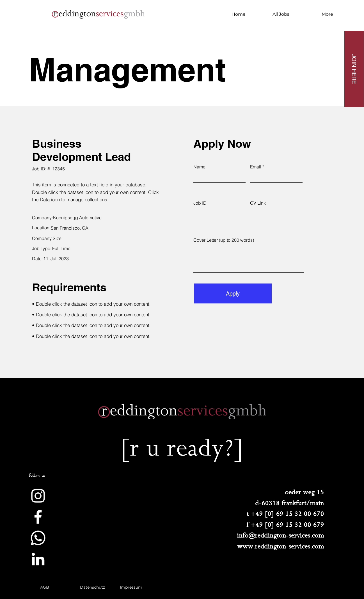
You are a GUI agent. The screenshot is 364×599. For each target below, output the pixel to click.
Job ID (200, 203)
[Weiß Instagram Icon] (38, 496)
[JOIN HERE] (354, 69)
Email (256, 167)
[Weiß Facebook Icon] (38, 517)
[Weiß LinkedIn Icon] (38, 559)
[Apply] (233, 293)
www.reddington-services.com (281, 546)
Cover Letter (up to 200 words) (224, 240)
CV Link (258, 203)
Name (199, 167)
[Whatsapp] (38, 538)
